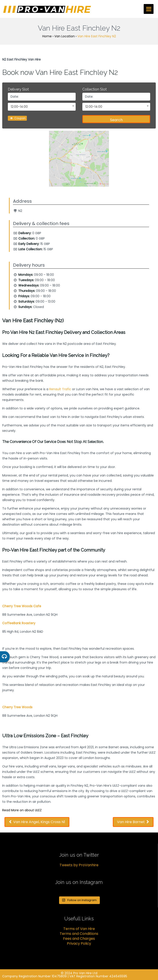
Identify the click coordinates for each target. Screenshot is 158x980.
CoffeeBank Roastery (19, 623)
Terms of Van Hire (79, 929)
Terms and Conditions (79, 934)
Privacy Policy (79, 943)
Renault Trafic (60, 389)
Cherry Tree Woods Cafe (22, 606)
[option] (79, 160)
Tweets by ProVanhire (79, 865)
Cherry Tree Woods (17, 707)
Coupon (17, 118)
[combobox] (42, 107)
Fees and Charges (79, 939)
